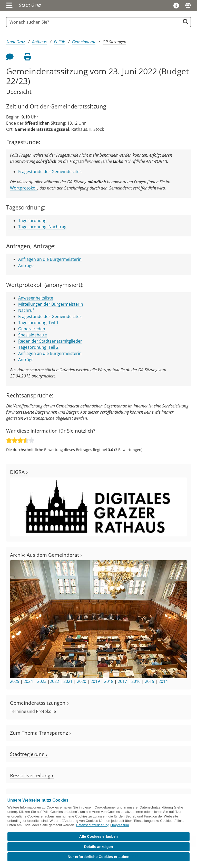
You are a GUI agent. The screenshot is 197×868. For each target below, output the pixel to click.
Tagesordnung (32, 221)
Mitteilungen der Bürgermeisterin (51, 304)
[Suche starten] (186, 22)
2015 (150, 681)
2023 (42, 681)
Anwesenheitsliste (36, 298)
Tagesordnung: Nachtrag (42, 227)
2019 (95, 681)
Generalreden (32, 329)
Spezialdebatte (33, 335)
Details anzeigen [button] (99, 847)
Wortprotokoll (24, 188)
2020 (82, 681)
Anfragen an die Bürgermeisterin (50, 259)
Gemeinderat (84, 42)
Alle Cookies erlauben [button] (98, 836)
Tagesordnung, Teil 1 (38, 323)
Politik (59, 42)
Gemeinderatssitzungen (39, 703)
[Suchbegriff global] (95, 22)
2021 (68, 681)
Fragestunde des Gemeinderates (50, 172)
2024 (28, 681)
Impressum (121, 825)
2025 (15, 681)
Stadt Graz (30, 5)
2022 (54, 681)
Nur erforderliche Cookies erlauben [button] (99, 857)
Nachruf (26, 310)
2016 (136, 681)
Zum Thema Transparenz (41, 733)
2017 (122, 681)
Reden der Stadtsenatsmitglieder (50, 341)
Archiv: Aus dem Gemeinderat (46, 555)
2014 (163, 681)
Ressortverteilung (32, 775)
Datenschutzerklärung (93, 825)
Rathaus (39, 42)
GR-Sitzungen (114, 42)
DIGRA (19, 472)
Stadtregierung (29, 754)
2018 (109, 681)
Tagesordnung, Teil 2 (38, 347)
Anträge (26, 265)
